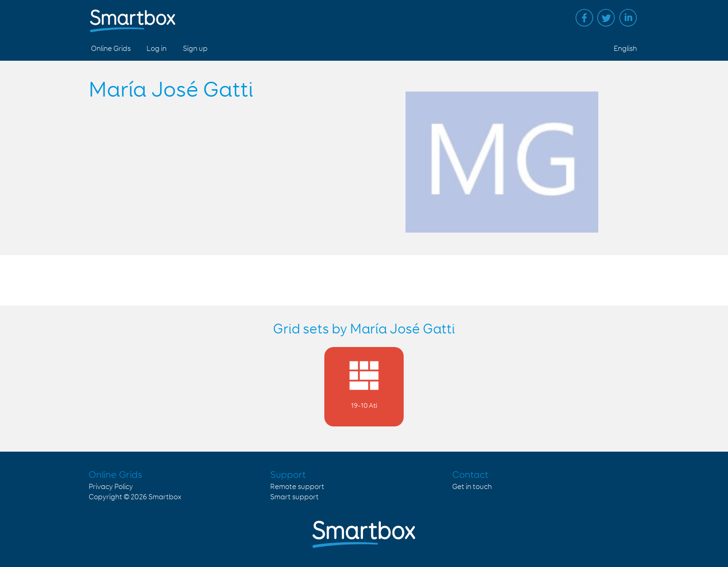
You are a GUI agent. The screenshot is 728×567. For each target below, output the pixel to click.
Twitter (606, 18)
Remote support (297, 487)
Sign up (195, 49)
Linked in (628, 18)
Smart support (294, 497)
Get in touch (472, 487)
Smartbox (165, 497)
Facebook (584, 18)
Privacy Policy (111, 487)
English (625, 49)
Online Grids (111, 49)
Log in (157, 49)
